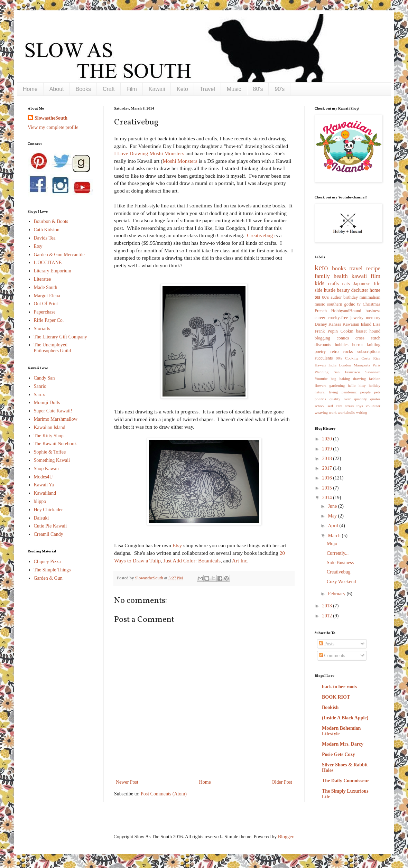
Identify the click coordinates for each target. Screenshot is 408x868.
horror (357, 345)
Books (83, 89)
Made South (46, 287)
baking (345, 379)
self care (335, 406)
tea (317, 297)
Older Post (282, 782)
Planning (322, 372)
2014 (328, 498)
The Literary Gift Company (61, 337)
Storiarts (42, 329)
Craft (109, 89)
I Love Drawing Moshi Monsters (149, 153)
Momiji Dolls (47, 403)
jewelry (357, 318)
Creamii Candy (49, 534)
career (320, 318)
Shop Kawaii (47, 469)
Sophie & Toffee (50, 452)
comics (343, 338)
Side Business (340, 563)
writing (362, 412)
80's (258, 89)
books (339, 268)
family (322, 276)
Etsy (177, 545)
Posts (327, 644)
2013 (328, 606)
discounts (323, 345)
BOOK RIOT (336, 697)
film (375, 276)
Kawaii (157, 89)
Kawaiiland (45, 493)
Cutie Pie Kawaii (50, 526)
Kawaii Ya (44, 485)
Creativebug (260, 235)
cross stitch (368, 338)
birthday (351, 297)
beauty (343, 290)
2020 (328, 439)
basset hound (368, 331)
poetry (320, 352)
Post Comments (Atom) (164, 794)
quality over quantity (348, 399)
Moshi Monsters (180, 161)
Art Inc (240, 561)
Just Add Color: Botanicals (192, 561)
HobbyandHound (346, 311)
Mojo (332, 544)
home (375, 290)
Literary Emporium (53, 271)
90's (280, 89)
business (373, 311)
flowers (321, 385)
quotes (375, 399)
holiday (374, 385)
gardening (337, 385)
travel (356, 268)
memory (373, 318)
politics (320, 399)
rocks (348, 352)
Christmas (372, 304)
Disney (321, 324)
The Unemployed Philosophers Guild (53, 348)
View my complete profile (53, 127)
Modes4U (43, 477)
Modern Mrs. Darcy (343, 744)
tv (359, 304)
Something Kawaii (52, 460)
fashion (375, 379)
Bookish (330, 707)
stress (349, 406)
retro (335, 352)
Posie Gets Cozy (339, 754)
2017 (328, 468)
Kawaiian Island (50, 427)
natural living (326, 392)
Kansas (335, 324)
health (341, 276)
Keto (182, 89)
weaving (321, 412)
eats (346, 284)
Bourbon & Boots (51, 221)
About (57, 89)
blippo (40, 501)
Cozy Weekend (341, 582)
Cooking (352, 358)
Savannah (373, 372)
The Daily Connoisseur (346, 781)
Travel (207, 89)
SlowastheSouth (51, 118)
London (345, 365)
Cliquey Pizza (47, 562)
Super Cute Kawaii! (53, 411)
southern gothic (341, 304)
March (335, 536)
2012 (328, 616)
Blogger (286, 837)
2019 (328, 449)
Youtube (321, 379)
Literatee (43, 279)
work (333, 412)
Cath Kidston (47, 230)
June (333, 506)
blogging (322, 338)
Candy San (44, 378)
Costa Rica (371, 358)
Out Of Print (46, 304)
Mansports (362, 365)
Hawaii (320, 365)
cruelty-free (338, 318)
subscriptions (369, 352)
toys (360, 406)
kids (319, 283)
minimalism (370, 297)
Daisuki (41, 518)
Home (30, 89)
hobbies (341, 345)
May (333, 516)
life (377, 284)
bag (334, 379)
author (336, 297)
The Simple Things (52, 570)
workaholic (346, 412)
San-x (40, 395)
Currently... (338, 553)
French (321, 311)
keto (321, 268)
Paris (377, 365)
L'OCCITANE (48, 263)
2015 (328, 488)
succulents (324, 358)
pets (377, 392)
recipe (373, 268)
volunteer (373, 406)
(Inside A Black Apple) (345, 718)
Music (234, 89)
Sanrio (40, 386)
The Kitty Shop (49, 436)
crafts (333, 284)
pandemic (349, 392)
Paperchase (45, 312)
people (365, 392)
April (333, 526)
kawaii (359, 276)
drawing (359, 379)
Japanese (362, 284)
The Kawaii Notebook (55, 444)
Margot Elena (47, 296)
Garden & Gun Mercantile (59, 255)
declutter (360, 290)
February (337, 594)
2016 (328, 478)
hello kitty (357, 385)
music (320, 304)
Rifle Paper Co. (49, 320)
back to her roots (339, 687)
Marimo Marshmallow (56, 419)
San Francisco (347, 372)
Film (132, 89)
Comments (332, 656)
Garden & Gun (48, 578)
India (332, 365)
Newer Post (127, 782)
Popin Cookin (340, 331)
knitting (374, 345)
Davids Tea (45, 238)
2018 (328, 459)
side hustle (325, 290)
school (320, 406)
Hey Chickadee (49, 510)
